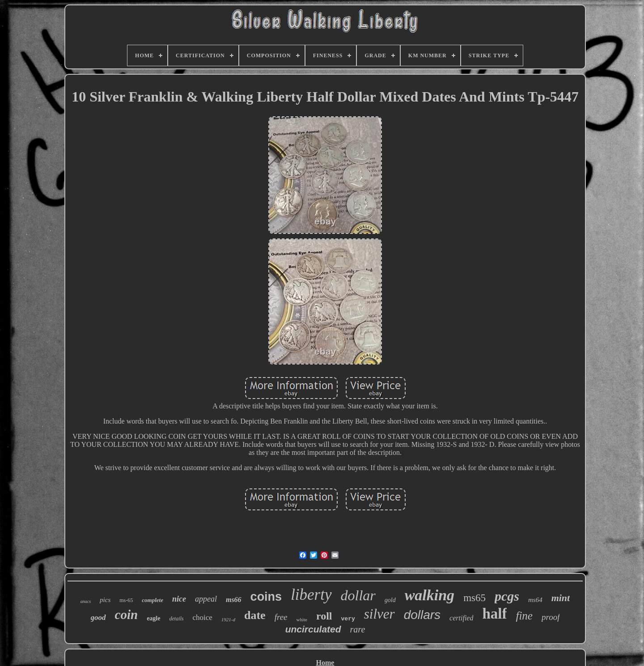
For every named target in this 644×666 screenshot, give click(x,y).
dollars (422, 615)
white (302, 619)
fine (524, 616)
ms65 (475, 598)
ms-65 (126, 600)
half (494, 614)
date (255, 615)
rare (358, 629)
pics (105, 600)
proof (551, 617)
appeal (206, 599)
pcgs (507, 596)
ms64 (535, 600)
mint (561, 598)
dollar (358, 595)
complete (153, 600)
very (348, 619)
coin (127, 615)
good (98, 617)
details (176, 619)
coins (266, 597)
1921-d (228, 619)
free (281, 617)
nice (179, 599)
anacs (86, 601)
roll (324, 616)
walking (430, 595)
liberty (311, 595)
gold (390, 600)
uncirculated (313, 629)
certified (461, 618)
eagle (153, 618)
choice (202, 617)
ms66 (234, 600)
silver (379, 614)
